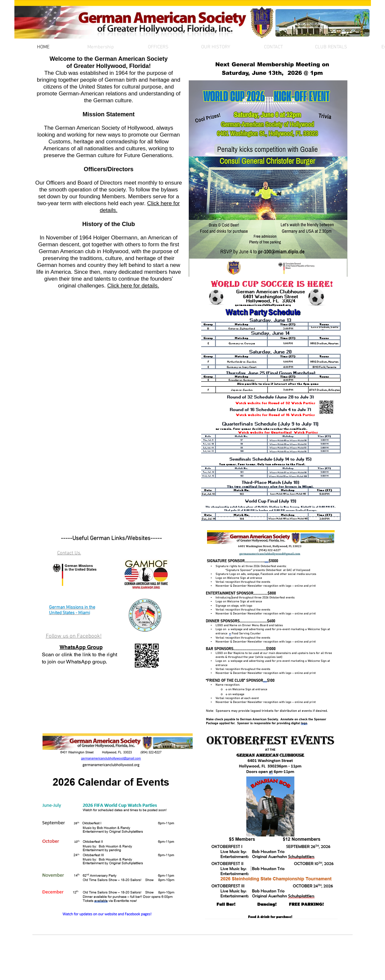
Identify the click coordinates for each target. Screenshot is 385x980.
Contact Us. (69, 553)
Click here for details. (133, 286)
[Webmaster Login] (53, 963)
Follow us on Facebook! (74, 636)
